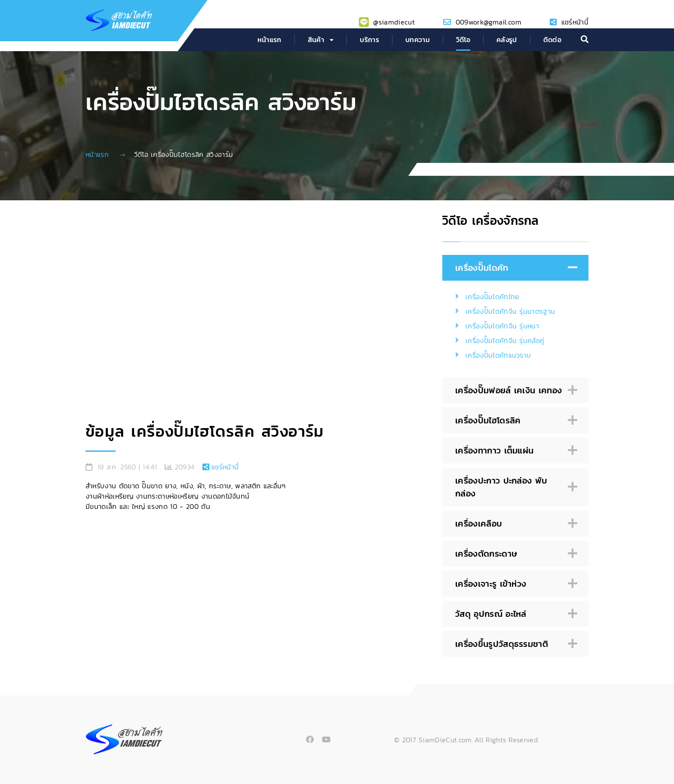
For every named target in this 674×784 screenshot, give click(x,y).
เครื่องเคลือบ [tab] (514, 524)
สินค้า (316, 40)
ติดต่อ (552, 40)
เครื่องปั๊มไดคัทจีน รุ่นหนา (502, 326)
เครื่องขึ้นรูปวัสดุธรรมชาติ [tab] (514, 644)
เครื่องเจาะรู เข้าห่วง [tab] (514, 584)
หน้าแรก (270, 40)
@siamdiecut (394, 22)
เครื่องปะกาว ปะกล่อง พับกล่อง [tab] (514, 487)
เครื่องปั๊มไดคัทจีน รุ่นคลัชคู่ (505, 340)
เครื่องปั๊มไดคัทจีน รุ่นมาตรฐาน (510, 311)
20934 (185, 467)
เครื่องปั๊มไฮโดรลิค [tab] (514, 421)
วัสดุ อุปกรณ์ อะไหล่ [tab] (514, 614)
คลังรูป (507, 40)
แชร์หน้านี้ (575, 22)
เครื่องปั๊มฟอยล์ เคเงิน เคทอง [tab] (514, 390)
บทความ (418, 40)
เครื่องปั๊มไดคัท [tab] (514, 268)
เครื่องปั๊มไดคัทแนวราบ (498, 355)
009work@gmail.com (489, 22)
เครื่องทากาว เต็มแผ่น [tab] (514, 451)
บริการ (369, 40)
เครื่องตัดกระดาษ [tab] (514, 554)
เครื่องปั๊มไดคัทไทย (492, 297)
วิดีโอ (463, 40)
